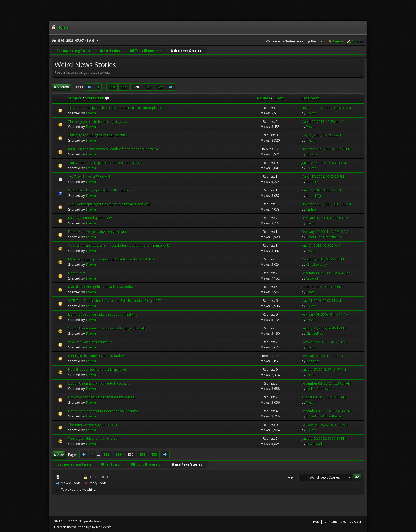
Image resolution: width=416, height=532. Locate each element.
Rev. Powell (314, 444)
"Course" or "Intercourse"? (90, 342)
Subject (75, 98)
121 (148, 87)
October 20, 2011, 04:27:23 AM (324, 342)
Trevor (91, 113)
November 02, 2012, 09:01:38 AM (326, 204)
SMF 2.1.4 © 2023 (66, 521)
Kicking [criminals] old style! (90, 217)
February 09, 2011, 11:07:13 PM (325, 356)
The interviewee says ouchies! (93, 424)
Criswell (312, 278)
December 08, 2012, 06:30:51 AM (326, 383)
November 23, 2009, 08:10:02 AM (326, 108)
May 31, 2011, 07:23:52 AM (321, 135)
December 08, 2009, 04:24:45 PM (326, 273)
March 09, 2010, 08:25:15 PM (323, 259)
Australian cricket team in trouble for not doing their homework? (119, 245)
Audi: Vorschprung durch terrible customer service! (109, 204)
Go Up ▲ (356, 521)
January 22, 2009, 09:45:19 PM (324, 328)
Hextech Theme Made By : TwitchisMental (83, 527)
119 (124, 87)
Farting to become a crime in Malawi (97, 355)
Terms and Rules (335, 521)
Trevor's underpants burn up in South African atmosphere (115, 107)
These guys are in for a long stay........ (98, 121)
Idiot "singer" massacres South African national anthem (113, 149)
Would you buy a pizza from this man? (99, 190)
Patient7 (312, 182)
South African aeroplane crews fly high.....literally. (108, 328)
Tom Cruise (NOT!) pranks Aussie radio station (105, 162)
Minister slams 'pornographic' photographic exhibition (112, 259)
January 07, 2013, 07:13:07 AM (324, 369)
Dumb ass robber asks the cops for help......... (104, 314)
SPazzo (311, 154)
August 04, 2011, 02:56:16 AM (324, 397)
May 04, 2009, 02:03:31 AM (321, 300)
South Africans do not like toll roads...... (99, 383)
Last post (310, 98)
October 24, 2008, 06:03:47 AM (324, 424)
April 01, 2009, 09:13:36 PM (322, 287)
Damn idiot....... (80, 273)
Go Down (62, 87)
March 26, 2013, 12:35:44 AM (323, 121)
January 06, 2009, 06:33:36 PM (324, 438)
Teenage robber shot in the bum (94, 438)
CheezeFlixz (315, 333)
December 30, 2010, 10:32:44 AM (326, 411)
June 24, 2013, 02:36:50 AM (321, 245)
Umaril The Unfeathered (324, 237)
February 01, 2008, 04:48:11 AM (325, 314)
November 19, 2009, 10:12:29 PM (326, 149)
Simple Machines (90, 521)
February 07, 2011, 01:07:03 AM (325, 218)
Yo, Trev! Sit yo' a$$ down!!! (90, 176)
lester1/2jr (314, 195)
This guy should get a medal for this (97, 135)
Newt (310, 292)
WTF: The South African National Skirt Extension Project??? (114, 300)
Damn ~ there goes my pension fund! (98, 231)
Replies (264, 98)
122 (160, 87)
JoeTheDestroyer (319, 388)
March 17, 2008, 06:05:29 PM (323, 176)
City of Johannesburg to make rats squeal (102, 397)
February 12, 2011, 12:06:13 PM (325, 231)
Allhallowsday (316, 264)
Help (316, 521)
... (104, 87)
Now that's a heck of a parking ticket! (98, 369)
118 (112, 87)
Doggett (312, 361)
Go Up (59, 454)
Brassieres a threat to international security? (104, 411)
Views (278, 98)
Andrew (312, 209)
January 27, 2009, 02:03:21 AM (324, 162)
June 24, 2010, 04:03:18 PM (321, 190)
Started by (97, 98)
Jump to (291, 477)
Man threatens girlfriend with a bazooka (101, 286)
